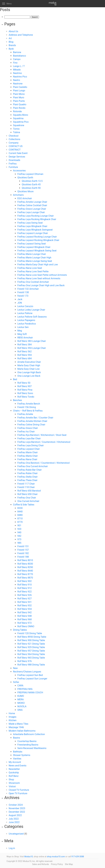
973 (19, 539)
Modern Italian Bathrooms (22, 731)
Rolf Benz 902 (25, 581)
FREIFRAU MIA (25, 689)
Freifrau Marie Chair (28, 452)
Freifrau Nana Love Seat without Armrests (39, 278)
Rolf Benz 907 (25, 386)
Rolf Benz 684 (25, 358)
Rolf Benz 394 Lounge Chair (32, 348)
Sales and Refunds (41, 864)
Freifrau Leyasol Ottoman (30, 174)
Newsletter (14, 769)
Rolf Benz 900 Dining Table (31, 640)
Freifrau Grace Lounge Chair (32, 209)
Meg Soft (22, 334)
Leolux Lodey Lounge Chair (31, 310)
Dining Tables (20, 630)
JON (20, 303)
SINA (20, 710)
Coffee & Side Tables (24, 505)
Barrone (17, 52)
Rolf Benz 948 (25, 616)
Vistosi (12, 786)
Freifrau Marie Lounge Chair (32, 254)
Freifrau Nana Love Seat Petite (33, 271)
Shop (11, 779)
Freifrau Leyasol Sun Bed (30, 675)
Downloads (14, 160)
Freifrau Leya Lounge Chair (31, 212)
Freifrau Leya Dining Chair (31, 445)
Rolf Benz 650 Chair (28, 494)
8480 (20, 515)
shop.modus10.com (56, 857)
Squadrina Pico (21, 122)
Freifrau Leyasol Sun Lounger (32, 679)
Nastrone (18, 84)
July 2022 (14, 819)
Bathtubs (18, 752)
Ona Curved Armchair (28, 501)
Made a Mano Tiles (18, 724)
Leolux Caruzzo (25, 306)
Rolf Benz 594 (25, 355)
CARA (20, 686)
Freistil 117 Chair (26, 484)
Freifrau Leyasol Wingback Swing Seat (37, 251)
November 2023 (17, 808)
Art (10, 38)
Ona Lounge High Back (29, 372)
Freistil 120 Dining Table (30, 633)
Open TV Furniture (18, 793)
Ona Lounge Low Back (29, 376)
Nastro (17, 80)
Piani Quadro (20, 104)
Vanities (17, 759)
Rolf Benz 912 (25, 588)
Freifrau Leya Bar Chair (29, 438)
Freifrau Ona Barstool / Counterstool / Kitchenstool (44, 463)
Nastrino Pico (20, 77)
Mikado (17, 70)
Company (14, 143)
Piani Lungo (19, 91)
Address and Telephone (21, 35)
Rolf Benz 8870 (25, 578)
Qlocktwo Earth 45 (31, 184)
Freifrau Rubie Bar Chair (30, 470)
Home (12, 713)
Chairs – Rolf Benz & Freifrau (28, 411)
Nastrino (17, 73)
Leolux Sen (23, 327)
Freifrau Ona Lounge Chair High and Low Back (41, 285)
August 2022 (15, 815)
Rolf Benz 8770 (25, 574)
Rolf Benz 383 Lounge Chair (32, 341)
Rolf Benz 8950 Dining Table (32, 637)
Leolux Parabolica (27, 324)
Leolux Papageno (26, 320)
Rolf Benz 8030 (25, 564)
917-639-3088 (78, 857)
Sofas (16, 682)
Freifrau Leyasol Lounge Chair (33, 233)
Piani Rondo (19, 108)
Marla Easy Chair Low (28, 369)
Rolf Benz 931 (25, 602)
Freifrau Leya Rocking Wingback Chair (37, 219)
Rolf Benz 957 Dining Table (31, 651)
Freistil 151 (23, 546)
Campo (17, 59)
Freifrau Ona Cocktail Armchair (33, 282)
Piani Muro (19, 97)
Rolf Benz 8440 (25, 571)
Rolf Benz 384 (25, 345)
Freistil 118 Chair (26, 487)
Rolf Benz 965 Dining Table (31, 658)
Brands (12, 45)
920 (19, 529)
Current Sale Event (18, 153)
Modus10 (29, 857)
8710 (20, 519)
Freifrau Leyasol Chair (29, 449)
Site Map (69, 864)
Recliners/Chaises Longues (27, 672)
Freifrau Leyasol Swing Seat (32, 244)
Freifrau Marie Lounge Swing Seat (35, 261)
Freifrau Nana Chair (27, 459)
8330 (20, 508)
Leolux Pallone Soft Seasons (32, 317)
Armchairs (18, 195)
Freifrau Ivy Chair (26, 432)
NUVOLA (22, 706)
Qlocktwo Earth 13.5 (32, 181)
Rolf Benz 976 (25, 661)
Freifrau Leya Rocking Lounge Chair (36, 216)
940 (19, 532)
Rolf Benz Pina (25, 390)
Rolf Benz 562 (25, 352)
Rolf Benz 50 (24, 383)
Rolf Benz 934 (25, 609)
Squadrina (18, 118)
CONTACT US (16, 146)
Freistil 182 (23, 553)
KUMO (21, 696)
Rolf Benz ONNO (26, 626)
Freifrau (13, 164)
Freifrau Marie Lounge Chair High (34, 258)
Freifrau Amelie (25, 414)
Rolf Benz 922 (25, 592)
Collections (14, 139)
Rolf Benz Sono (25, 393)
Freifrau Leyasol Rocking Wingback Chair (38, 240)
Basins (17, 738)
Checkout (14, 136)
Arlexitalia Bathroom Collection (29, 734)
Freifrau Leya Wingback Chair (32, 226)
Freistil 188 (23, 557)
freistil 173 (23, 296)
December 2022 (17, 812)
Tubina (17, 132)
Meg (20, 331)
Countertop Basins (27, 741)
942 (19, 536)
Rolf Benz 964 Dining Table (31, 654)
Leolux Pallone (25, 313)
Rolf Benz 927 (25, 599)
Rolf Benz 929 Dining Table (31, 647)
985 (19, 543)
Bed (15, 379)
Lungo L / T (19, 66)
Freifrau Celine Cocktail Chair (32, 205)
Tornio (16, 129)
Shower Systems (22, 755)
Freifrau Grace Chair (28, 428)
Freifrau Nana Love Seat (30, 268)
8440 (20, 512)
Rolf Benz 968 (25, 619)
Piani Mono (19, 94)
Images (13, 717)
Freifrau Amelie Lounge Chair (32, 202)
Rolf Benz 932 (25, 606)
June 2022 (14, 822)
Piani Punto (19, 101)
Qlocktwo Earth (25, 178)
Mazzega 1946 (16, 727)
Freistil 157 (23, 550)
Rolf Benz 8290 (25, 567)
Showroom (14, 783)
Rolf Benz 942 (25, 612)
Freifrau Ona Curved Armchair (33, 466)
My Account (15, 762)
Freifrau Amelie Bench (29, 404)
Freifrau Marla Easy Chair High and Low (38, 265)
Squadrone (19, 125)
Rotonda (17, 111)
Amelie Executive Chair (29, 362)
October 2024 (16, 805)
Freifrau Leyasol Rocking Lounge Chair (37, 237)
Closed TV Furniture (19, 790)
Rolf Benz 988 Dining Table (31, 665)
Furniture (13, 167)
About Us (13, 31)
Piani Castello (20, 87)
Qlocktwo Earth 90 (31, 188)
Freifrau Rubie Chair (28, 473)
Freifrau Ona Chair (27, 498)
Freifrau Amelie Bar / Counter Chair (35, 418)
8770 (20, 522)
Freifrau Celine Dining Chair (31, 425)
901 (19, 525)
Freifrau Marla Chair (28, 456)
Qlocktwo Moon (25, 191)
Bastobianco (19, 56)
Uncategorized (16, 834)
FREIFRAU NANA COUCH (30, 693)
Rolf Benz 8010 (25, 560)
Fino (15, 63)
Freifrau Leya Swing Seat (30, 223)
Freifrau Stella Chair (27, 477)
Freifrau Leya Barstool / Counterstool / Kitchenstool (44, 442)
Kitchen (13, 720)
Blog (11, 42)
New (15, 668)
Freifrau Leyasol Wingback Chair (34, 247)
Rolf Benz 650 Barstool (29, 491)
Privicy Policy (57, 864)
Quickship (14, 773)
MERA (20, 699)
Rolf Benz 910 (25, 585)
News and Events (18, 766)
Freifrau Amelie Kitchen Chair (32, 421)
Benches (17, 400)
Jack (20, 299)
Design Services (17, 157)
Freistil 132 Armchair (28, 289)
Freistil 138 (23, 292)
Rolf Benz (14, 776)
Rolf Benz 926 (25, 595)
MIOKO (21, 703)
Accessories (19, 171)
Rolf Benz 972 (25, 623)
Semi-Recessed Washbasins (32, 748)
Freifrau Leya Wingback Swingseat (35, 230)
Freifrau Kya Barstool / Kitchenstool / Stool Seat (42, 435)
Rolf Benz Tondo (26, 397)
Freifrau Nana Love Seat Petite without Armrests (42, 275)
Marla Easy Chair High (29, 365)
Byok (11, 49)
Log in (12, 848)
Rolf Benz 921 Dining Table (31, 644)
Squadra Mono (21, 115)
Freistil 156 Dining (27, 407)
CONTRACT (15, 150)
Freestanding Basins (28, 745)
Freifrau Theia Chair (27, 480)
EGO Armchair (25, 198)
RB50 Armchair (25, 338)
